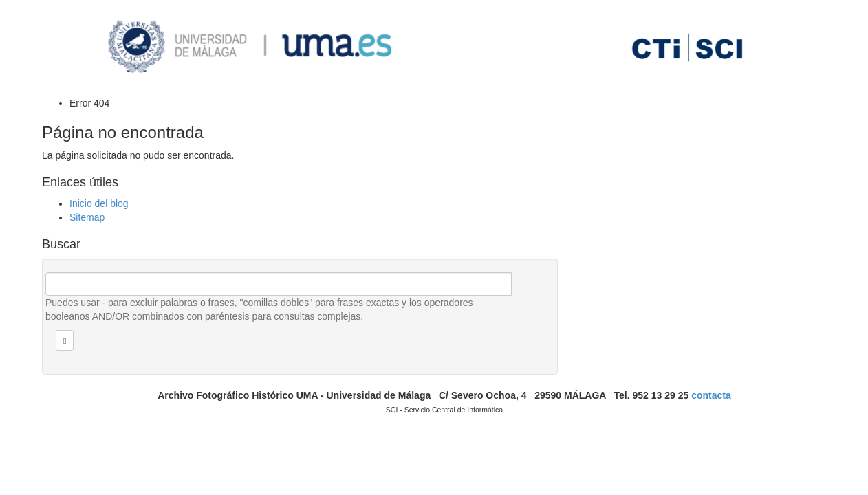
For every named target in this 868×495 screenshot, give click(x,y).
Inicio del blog (99, 203)
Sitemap (87, 217)
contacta (711, 395)
